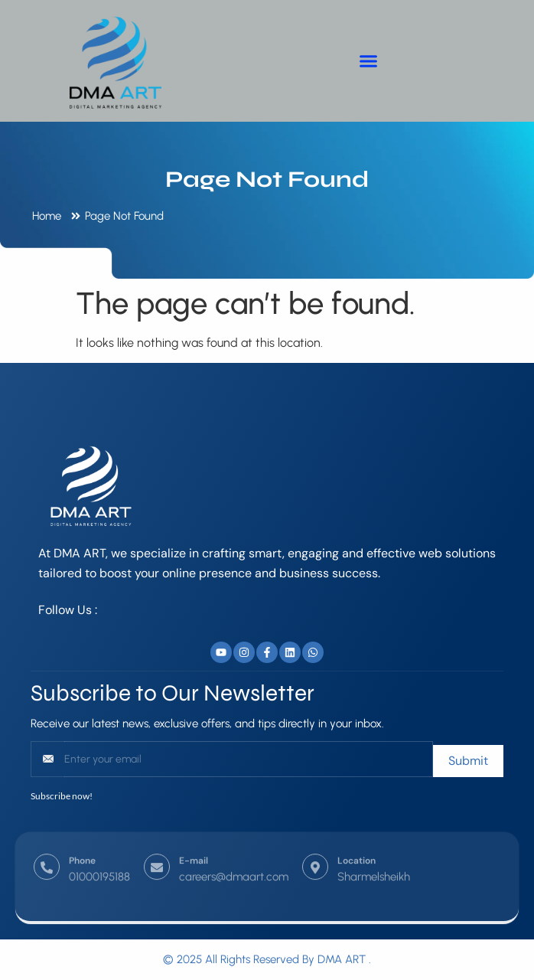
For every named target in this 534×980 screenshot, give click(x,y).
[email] (249, 759)
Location (357, 844)
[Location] (315, 851)
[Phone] (47, 851)
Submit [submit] (468, 761)
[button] (369, 61)
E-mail (194, 844)
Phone (82, 844)
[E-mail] (157, 851)
